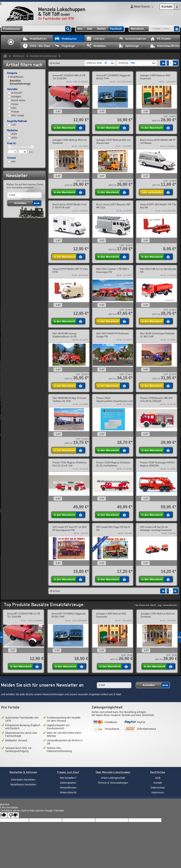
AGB (158, 778)
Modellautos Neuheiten (23, 785)
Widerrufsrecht (68, 792)
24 (106, 63)
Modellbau (96, 46)
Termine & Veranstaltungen (113, 783)
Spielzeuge (129, 46)
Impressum (158, 792)
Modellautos (66, 39)
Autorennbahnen (132, 39)
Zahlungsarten (68, 783)
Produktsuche (11, 29)
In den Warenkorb (64, 128)
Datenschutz (158, 788)
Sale (90, 29)
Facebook (116, 29)
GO (31, 152)
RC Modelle (161, 39)
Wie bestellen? (68, 778)
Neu (80, 29)
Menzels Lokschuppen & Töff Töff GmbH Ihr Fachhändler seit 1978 (45, 14)
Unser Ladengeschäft (113, 778)
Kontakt (158, 783)
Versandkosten (68, 788)
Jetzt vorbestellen (152, 192)
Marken (101, 29)
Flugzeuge (65, 46)
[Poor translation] (13, 815)
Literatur (96, 39)
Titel (133, 63)
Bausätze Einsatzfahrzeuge (43, 56)
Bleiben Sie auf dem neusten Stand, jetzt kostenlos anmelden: (25, 186)
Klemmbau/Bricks (165, 46)
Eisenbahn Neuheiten (23, 780)
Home (11, 42)
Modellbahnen (35, 39)
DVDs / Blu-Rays (37, 46)
